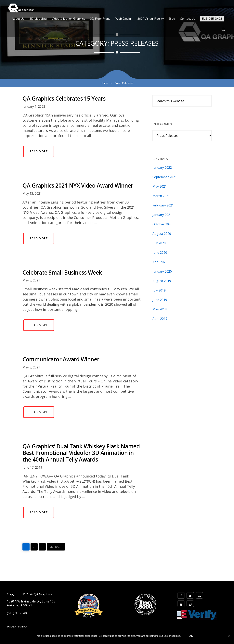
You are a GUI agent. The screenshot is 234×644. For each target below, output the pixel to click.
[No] (229, 636)
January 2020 (162, 271)
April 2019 (160, 319)
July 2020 (159, 243)
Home (104, 83)
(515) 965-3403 (18, 613)
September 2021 (165, 177)
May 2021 (160, 186)
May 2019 (160, 309)
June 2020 (160, 253)
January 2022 (162, 167)
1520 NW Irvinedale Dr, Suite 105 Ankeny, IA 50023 (31, 603)
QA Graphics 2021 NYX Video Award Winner (78, 185)
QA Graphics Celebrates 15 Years (64, 98)
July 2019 (159, 290)
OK (191, 636)
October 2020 (162, 224)
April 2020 (160, 262)
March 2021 (161, 196)
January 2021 (162, 215)
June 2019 (160, 300)
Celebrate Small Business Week (62, 272)
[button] (223, 29)
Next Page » (56, 546)
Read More (39, 151)
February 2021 (163, 205)
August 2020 (162, 234)
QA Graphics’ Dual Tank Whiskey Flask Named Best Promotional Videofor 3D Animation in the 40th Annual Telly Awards (81, 453)
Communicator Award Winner (61, 359)
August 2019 (162, 281)
